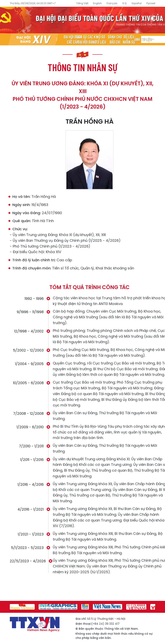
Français (112, 3)
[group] (22, 607)
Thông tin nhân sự (82, 67)
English (97, 3)
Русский (151, 3)
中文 (125, 3)
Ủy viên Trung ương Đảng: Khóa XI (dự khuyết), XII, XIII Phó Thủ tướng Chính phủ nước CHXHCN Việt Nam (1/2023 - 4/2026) (82, 95)
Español (137, 3)
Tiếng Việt (82, 3)
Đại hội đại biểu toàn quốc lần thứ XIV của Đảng (82, 20)
